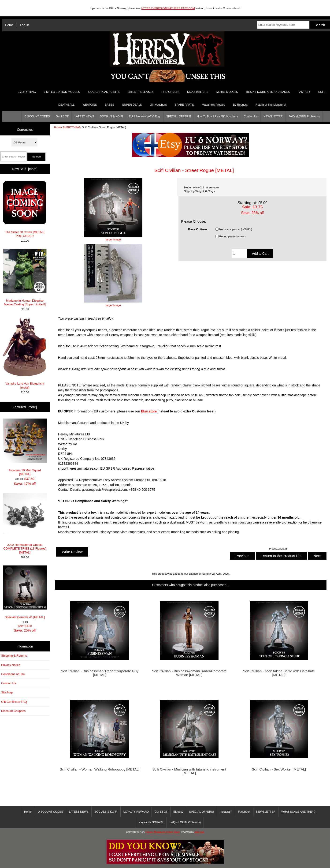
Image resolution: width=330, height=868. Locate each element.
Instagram (226, 812)
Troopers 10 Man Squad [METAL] (25, 447)
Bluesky (178, 812)
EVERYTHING (72, 127)
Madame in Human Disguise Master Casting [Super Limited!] (25, 277)
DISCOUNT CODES (37, 116)
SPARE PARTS (184, 105)
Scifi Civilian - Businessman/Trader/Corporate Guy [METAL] (100, 673)
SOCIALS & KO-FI (111, 116)
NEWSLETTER (273, 116)
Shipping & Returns (14, 656)
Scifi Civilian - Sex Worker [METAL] (279, 769)
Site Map (7, 692)
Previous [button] (242, 556)
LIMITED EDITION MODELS (62, 92)
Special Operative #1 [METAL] (25, 592)
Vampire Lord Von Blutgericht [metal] (25, 353)
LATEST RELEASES (140, 92)
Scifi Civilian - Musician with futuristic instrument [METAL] (189, 771)
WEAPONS (90, 105)
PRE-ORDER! (170, 92)
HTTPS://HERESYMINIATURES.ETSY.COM (168, 8)
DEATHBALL (66, 105)
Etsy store (149, 411)
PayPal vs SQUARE (151, 822)
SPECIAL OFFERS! (179, 116)
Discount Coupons (13, 711)
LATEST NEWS (84, 116)
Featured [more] (25, 407)
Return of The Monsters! (271, 105)
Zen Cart (199, 832)
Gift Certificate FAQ (14, 702)
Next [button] (317, 556)
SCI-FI (322, 92)
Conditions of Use (13, 674)
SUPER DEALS (132, 105)
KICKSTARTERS (198, 92)
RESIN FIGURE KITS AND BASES (268, 92)
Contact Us (251, 116)
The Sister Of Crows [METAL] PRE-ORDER (25, 209)
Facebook (244, 812)
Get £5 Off (62, 116)
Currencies (25, 130)
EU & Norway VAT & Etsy (145, 116)
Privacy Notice (11, 665)
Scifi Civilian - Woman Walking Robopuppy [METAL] (100, 769)
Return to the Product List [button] (281, 556)
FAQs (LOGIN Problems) (304, 116)
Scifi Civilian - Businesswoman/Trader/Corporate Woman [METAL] (189, 673)
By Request (240, 105)
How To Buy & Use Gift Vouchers (217, 116)
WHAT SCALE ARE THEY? (298, 812)
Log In (24, 25)
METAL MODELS (227, 92)
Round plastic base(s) (232, 236)
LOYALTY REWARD (136, 812)
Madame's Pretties (213, 105)
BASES (110, 105)
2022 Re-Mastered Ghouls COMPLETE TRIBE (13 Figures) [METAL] (25, 524)
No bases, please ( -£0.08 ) (236, 229)
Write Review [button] (72, 552)
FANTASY (304, 92)
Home (9, 25)
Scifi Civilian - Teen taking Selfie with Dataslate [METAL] (279, 673)
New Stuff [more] (25, 169)
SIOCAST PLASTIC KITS (104, 92)
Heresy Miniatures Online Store (163, 832)
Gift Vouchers (158, 105)
